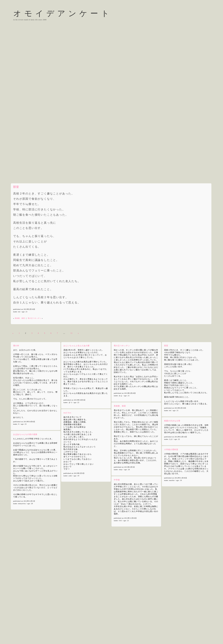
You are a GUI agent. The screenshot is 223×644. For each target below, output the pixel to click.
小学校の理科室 (171, 450)
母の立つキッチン (35, 318)
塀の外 (16, 346)
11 (72, 333)
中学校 (117, 480)
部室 (16, 187)
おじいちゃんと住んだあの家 (77, 346)
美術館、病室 (20, 318)
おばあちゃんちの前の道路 (25, 434)
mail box (67, 413)
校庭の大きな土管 (172, 421)
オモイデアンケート (63, 13)
